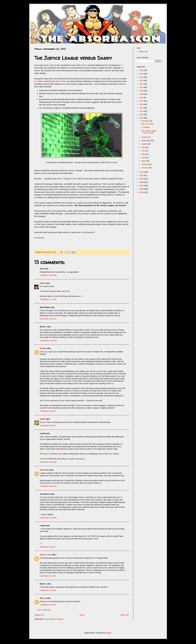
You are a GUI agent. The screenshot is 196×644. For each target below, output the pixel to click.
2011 (142, 172)
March (144, 161)
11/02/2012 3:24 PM (48, 426)
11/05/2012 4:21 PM (48, 576)
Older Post (124, 615)
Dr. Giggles (39, 81)
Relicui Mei (143, 52)
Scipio (42, 283)
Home (82, 615)
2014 (142, 111)
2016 (142, 104)
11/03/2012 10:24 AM (48, 462)
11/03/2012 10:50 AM (48, 486)
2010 (142, 175)
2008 (142, 182)
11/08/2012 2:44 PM (48, 605)
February (145, 164)
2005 (142, 192)
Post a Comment (44, 610)
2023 (142, 81)
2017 (142, 101)
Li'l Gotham (145, 127)
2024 (142, 77)
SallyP (42, 419)
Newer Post (39, 615)
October (145, 137)
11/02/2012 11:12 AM (48, 299)
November (146, 121)
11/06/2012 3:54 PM (48, 590)
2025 (142, 74)
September (146, 140)
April (144, 158)
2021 (142, 87)
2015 (142, 108)
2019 (142, 94)
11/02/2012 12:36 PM (48, 341)
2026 (142, 70)
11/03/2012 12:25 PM (48, 518)
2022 (142, 84)
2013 (142, 115)
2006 (142, 189)
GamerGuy (44, 470)
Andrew (43, 348)
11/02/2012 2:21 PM (48, 411)
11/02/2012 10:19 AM (48, 275)
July (143, 147)
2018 (142, 98)
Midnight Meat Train (56, 81)
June (144, 151)
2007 (142, 186)
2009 (142, 179)
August (145, 144)
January (145, 168)
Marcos (43, 598)
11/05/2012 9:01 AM (48, 547)
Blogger (108, 633)
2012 (142, 118)
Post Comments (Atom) (54, 619)
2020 (142, 91)
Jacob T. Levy (46, 555)
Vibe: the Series (147, 124)
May (143, 154)
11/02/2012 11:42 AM (48, 319)
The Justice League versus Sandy (149, 132)
